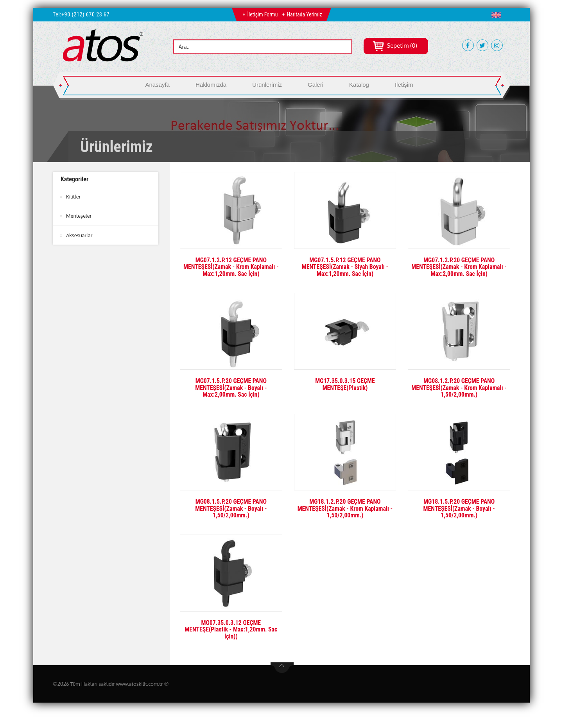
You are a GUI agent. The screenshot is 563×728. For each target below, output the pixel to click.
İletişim (404, 85)
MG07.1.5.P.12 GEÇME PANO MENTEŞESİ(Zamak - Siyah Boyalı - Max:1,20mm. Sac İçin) (345, 267)
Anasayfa (157, 85)
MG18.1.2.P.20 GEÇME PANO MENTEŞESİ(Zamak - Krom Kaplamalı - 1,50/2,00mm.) (345, 508)
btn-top (282, 668)
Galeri (316, 85)
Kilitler (74, 197)
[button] (498, 15)
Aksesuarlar (79, 235)
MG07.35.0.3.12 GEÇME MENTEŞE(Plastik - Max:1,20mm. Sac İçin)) (231, 630)
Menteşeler (79, 216)
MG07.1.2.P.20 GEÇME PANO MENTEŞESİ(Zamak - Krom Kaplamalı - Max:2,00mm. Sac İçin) (459, 267)
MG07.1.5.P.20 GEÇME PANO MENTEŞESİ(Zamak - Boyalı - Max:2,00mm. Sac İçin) (231, 388)
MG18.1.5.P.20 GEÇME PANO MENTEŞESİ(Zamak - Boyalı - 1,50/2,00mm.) (459, 508)
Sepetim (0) (395, 46)
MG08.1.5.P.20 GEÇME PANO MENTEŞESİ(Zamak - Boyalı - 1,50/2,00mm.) (231, 508)
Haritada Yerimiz (304, 14)
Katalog (359, 85)
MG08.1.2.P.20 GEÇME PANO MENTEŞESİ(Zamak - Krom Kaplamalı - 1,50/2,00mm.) (459, 388)
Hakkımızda (211, 85)
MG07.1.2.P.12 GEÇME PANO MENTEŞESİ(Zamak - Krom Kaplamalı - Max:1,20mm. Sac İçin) (231, 267)
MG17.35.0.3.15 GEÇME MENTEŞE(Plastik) (345, 384)
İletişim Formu (262, 14)
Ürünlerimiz (267, 85)
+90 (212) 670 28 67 (85, 14)
